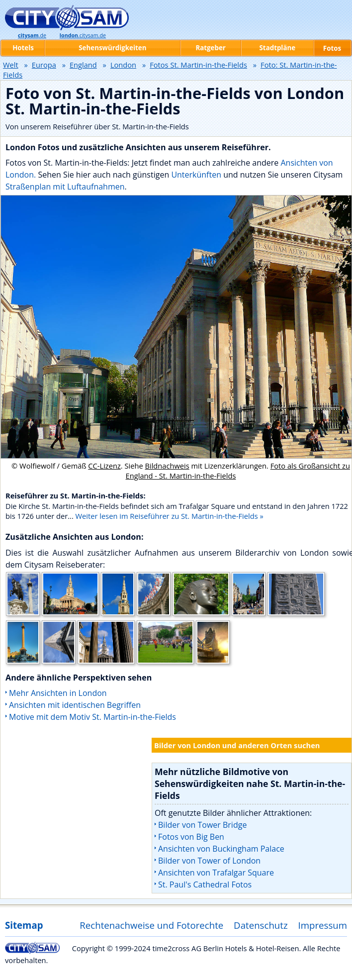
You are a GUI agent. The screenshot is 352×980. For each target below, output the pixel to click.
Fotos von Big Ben (191, 837)
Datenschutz (261, 925)
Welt (11, 65)
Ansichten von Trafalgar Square (216, 873)
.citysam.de (83, 35)
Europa (44, 65)
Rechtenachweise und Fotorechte (151, 925)
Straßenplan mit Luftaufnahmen (65, 187)
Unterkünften (197, 175)
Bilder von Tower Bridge (202, 825)
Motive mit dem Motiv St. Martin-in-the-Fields (92, 717)
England (83, 65)
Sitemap (24, 925)
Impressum (323, 925)
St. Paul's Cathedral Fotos (205, 884)
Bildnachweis (167, 466)
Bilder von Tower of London (209, 861)
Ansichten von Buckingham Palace (221, 849)
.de (32, 35)
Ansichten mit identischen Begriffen (75, 705)
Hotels (23, 48)
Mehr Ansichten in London (58, 693)
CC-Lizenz (104, 466)
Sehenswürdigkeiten (112, 48)
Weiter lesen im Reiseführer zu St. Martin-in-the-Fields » (170, 516)
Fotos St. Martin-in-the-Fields (198, 65)
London (123, 65)
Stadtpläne (278, 48)
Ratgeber (210, 48)
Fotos (332, 48)
